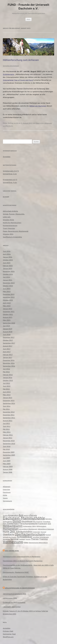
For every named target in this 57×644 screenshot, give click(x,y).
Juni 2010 (7, 446)
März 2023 (7, 291)
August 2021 (8, 317)
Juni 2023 (7, 289)
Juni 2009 (7, 461)
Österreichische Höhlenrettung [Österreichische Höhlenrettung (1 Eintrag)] (38, 543)
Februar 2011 (8, 435)
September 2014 (9, 403)
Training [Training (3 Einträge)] (43, 539)
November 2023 (9, 283)
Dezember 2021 (9, 312)
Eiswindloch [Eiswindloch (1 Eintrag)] (47, 522)
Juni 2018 (7, 334)
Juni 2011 (7, 426)
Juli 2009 (6, 458)
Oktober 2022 (8, 300)
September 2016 (9, 366)
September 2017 (9, 343)
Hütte (5, 495)
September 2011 (9, 418)
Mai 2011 (6, 429)
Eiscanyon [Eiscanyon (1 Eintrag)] (39, 522)
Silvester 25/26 (8, 220)
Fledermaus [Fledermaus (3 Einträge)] (13, 523)
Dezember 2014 (9, 400)
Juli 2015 (6, 383)
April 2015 (7, 392)
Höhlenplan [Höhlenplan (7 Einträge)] (11, 528)
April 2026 (7, 254)
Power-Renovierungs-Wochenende (16, 231)
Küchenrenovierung (10, 225)
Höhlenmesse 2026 (10, 598)
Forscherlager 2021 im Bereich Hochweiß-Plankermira (23, 561)
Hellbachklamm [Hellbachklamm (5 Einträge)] (13, 526)
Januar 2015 (8, 398)
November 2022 (9, 297)
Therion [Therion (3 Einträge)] (35, 539)
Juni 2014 (7, 406)
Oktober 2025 (8, 260)
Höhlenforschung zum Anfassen (21, 60)
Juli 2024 (6, 277)
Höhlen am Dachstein (38, 106)
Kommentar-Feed (9, 634)
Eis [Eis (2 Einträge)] (34, 521)
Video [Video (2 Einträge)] (26, 542)
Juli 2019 (6, 326)
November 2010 (9, 441)
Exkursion (6, 489)
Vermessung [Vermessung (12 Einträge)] (13, 542)
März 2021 (7, 320)
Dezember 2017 (9, 337)
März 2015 (7, 395)
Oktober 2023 (8, 286)
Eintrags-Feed (8, 631)
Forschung (7, 492)
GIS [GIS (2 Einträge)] (49, 523)
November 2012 (9, 412)
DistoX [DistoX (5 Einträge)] (17, 521)
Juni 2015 (7, 386)
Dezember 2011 (9, 415)
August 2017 (8, 346)
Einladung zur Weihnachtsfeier (14, 602)
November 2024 (9, 271)
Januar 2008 (8, 472)
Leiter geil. (7, 217)
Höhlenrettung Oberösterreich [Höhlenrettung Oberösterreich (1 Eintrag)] (28, 529)
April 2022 (7, 303)
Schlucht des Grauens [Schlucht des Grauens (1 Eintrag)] (10, 537)
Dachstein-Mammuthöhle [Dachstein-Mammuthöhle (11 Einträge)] (24, 518)
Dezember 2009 (9, 452)
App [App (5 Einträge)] (21, 515)
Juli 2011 (6, 423)
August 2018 (8, 332)
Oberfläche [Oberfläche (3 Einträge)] (9, 534)
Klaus (38, 123)
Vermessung (7, 501)
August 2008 (8, 469)
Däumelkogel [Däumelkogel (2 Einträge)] (27, 521)
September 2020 (9, 323)
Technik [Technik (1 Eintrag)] (28, 539)
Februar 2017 (8, 355)
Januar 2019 (8, 329)
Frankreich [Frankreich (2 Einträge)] (43, 523)
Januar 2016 (8, 378)
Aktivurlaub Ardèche (10, 211)
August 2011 (8, 421)
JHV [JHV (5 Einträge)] (12, 531)
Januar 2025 (8, 269)
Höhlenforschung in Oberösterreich (20, 588)
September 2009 (9, 455)
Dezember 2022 (9, 294)
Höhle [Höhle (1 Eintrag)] (34, 526)
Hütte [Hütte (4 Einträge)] (6, 531)
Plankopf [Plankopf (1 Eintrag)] (48, 535)
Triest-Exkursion (9, 228)
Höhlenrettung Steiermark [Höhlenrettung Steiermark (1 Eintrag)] (46, 529)
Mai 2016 (6, 372)
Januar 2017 (8, 357)
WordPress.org (8, 637)
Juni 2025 (7, 263)
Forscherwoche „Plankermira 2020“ (16, 572)
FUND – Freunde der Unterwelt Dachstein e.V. (28, 7)
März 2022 (7, 306)
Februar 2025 (8, 266)
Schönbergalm (9, 74)
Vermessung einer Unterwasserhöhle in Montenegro (22, 556)
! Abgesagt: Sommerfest (12, 607)
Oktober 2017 (8, 340)
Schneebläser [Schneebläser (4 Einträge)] (25, 537)
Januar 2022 (8, 309)
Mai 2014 (6, 409)
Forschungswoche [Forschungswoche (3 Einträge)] (29, 523)
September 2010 (9, 444)
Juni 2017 (7, 349)
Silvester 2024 (8, 234)
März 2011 (7, 432)
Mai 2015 (6, 389)
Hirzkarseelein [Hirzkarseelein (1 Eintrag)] (27, 526)
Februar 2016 (8, 375)
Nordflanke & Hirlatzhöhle (12, 237)
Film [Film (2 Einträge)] (5, 523)
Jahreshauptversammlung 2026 (15, 594)
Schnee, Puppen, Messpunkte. (14, 214)
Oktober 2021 (8, 314)
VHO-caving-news (12, 551)
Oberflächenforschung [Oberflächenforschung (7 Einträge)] (30, 534)
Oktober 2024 (8, 274)
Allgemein (48, 123)
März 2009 (7, 464)
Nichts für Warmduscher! (12, 223)
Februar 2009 (8, 466)
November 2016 (9, 363)
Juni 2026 (7, 251)
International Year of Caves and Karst (18, 80)
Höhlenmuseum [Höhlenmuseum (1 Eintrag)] (41, 526)
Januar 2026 (8, 257)
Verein (5, 498)
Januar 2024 (8, 280)
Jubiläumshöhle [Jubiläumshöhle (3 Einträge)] (24, 532)
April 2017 (7, 352)
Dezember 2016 (9, 360)
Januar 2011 (8, 438)
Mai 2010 (6, 449)
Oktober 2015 (8, 380)
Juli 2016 (6, 369)
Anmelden (7, 157)
